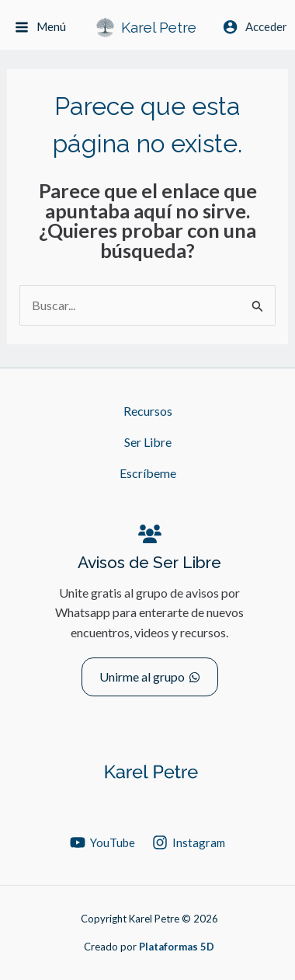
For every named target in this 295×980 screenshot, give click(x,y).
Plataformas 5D (177, 947)
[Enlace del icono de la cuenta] (255, 27)
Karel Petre (159, 27)
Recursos (148, 411)
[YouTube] (102, 842)
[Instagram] (189, 842)
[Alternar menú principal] (40, 27)
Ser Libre (148, 442)
